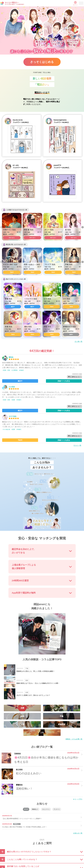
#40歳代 (21, 370)
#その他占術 (6, 429)
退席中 (71, 334)
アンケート (57, 809)
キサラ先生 (13, 416)
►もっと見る (78, 799)
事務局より (35, 809)
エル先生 (12, 387)
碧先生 (11, 357)
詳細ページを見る (64, 381)
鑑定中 (13, 307)
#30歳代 (19, 429)
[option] (12, 227)
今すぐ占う (12, 238)
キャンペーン (46, 809)
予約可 (12, 272)
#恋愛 (13, 400)
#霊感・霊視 (6, 370)
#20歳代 (19, 400)
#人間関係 (15, 370)
